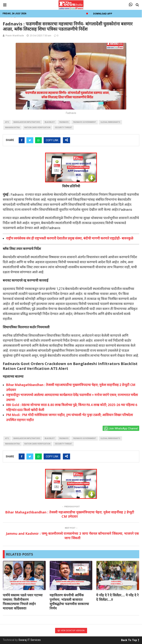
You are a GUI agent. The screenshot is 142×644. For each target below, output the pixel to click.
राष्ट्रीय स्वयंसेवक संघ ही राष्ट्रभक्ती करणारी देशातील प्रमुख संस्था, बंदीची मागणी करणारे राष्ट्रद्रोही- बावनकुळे (70, 238)
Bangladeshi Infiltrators (27, 122)
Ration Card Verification (37, 128)
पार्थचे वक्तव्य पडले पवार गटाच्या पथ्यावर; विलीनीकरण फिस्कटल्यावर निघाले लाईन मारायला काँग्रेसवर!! (23, 602)
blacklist (50, 122)
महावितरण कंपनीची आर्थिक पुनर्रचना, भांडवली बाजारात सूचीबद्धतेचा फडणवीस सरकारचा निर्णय (69, 602)
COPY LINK (52, 140)
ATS (7, 122)
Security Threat (63, 128)
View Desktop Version (71, 631)
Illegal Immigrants (110, 122)
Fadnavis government (85, 122)
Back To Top (130, 640)
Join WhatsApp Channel (121, 429)
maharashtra (12, 128)
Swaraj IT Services (30, 640)
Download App (103, 14)
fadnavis (64, 122)
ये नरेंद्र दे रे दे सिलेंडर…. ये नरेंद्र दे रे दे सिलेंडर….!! (117, 597)
